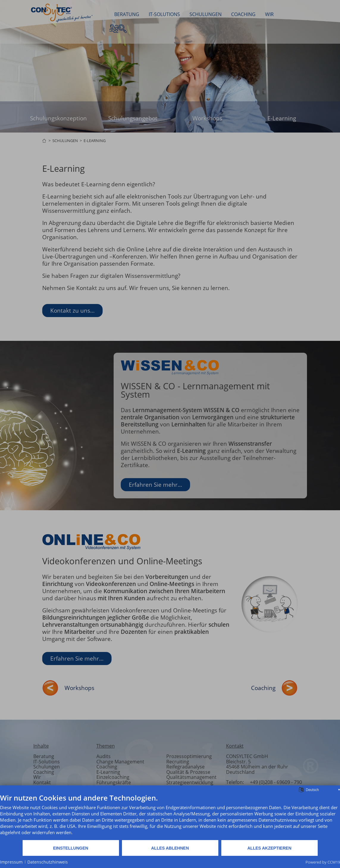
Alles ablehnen (170, 848)
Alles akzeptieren (269, 848)
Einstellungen (70, 848)
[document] (170, 816)
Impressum (11, 862)
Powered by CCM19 (323, 862)
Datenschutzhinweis (48, 862)
